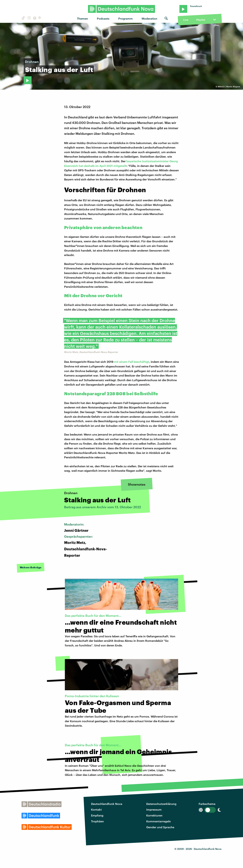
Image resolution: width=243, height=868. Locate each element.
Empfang (97, 815)
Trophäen (97, 821)
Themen (82, 18)
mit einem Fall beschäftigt (132, 362)
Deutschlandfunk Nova (107, 804)
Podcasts (103, 18)
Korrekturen (154, 815)
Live (186, 20)
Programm (126, 18)
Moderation (149, 18)
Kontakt (96, 809)
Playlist (201, 20)
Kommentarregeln (159, 821)
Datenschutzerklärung (161, 804)
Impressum (154, 809)
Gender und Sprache (160, 827)
